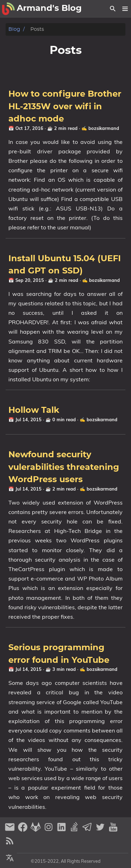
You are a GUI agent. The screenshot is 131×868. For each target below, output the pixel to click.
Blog (14, 29)
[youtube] (113, 830)
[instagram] (49, 830)
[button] (125, 9)
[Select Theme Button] (10, 858)
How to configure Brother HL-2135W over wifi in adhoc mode (65, 107)
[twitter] (101, 830)
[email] (11, 830)
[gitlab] (37, 830)
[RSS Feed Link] (10, 844)
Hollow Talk (34, 410)
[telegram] (88, 830)
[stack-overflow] (75, 830)
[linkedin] (62, 830)
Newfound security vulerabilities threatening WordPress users (64, 467)
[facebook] (24, 830)
